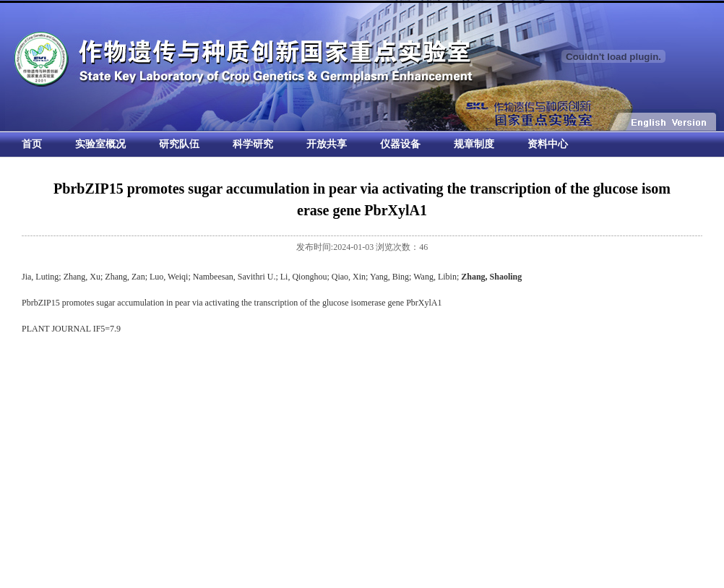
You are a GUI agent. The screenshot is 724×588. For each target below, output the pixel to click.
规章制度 (474, 144)
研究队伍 (179, 144)
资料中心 (548, 144)
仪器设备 (400, 144)
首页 (32, 144)
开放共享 (327, 144)
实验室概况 (100, 144)
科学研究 (253, 144)
